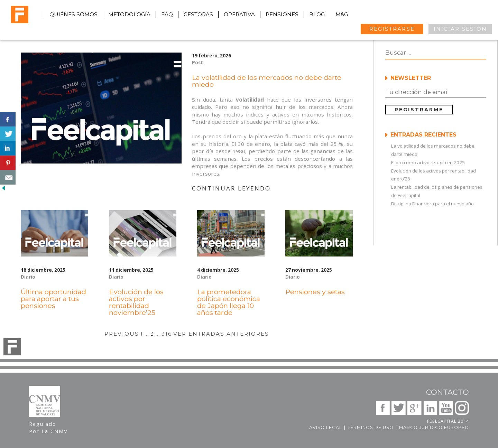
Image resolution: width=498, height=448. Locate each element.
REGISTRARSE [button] (392, 29)
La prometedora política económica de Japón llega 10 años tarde (229, 302)
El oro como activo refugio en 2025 (428, 162)
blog (317, 14)
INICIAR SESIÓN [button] (460, 29)
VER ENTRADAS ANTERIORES (221, 334)
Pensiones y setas (315, 292)
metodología (129, 14)
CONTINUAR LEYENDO (231, 188)
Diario (28, 277)
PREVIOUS (122, 334)
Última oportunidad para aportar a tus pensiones (53, 299)
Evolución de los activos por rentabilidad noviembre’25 (136, 302)
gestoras (198, 14)
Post (197, 63)
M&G (342, 14)
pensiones (282, 14)
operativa (239, 14)
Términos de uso (371, 427)
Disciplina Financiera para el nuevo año (432, 204)
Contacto (448, 392)
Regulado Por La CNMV (48, 427)
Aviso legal (326, 427)
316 (167, 334)
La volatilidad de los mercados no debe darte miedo (267, 81)
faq (167, 14)
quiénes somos (73, 14)
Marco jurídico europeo (434, 427)
